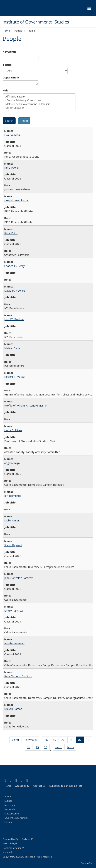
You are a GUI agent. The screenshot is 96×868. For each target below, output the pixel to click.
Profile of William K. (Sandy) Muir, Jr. (26, 405)
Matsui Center (12, 814)
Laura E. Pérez (13, 430)
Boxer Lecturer (39, 108)
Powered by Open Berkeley (18, 839)
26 (47, 748)
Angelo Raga (12, 463)
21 (72, 740)
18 (47, 740)
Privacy (7, 852)
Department (11, 77)
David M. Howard (15, 291)
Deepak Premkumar (17, 200)
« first (17, 740)
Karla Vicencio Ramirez (18, 676)
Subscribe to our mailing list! (66, 786)
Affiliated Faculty (39, 97)
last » (72, 748)
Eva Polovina (12, 135)
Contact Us (39, 786)
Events (8, 801)
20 (64, 740)
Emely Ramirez (13, 611)
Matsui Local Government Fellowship (39, 104)
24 (30, 748)
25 (38, 748)
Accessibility (22, 786)
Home (6, 31)
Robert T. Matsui (15, 377)
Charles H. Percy (14, 266)
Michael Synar (13, 348)
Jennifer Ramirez (14, 643)
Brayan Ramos (13, 709)
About (8, 796)
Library (8, 822)
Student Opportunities (17, 818)
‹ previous (32, 740)
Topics (7, 65)
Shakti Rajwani (13, 545)
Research (10, 809)
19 (56, 740)
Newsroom (10, 805)
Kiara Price (11, 233)
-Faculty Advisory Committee (39, 100)
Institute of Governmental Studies (36, 22)
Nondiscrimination (13, 848)
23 (89, 740)
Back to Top (87, 863)
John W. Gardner (14, 319)
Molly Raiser (12, 520)
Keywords (9, 52)
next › (60, 748)
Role (6, 90)
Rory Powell (12, 168)
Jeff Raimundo (13, 496)
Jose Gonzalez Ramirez (19, 578)
